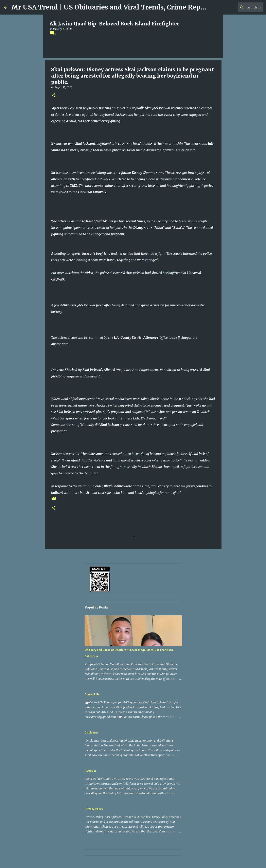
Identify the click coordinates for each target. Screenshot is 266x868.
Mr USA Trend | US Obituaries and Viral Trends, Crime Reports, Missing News (137, 7)
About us (90, 771)
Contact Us (92, 694)
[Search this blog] (242, 7)
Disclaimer (92, 732)
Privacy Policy (94, 809)
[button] (54, 96)
